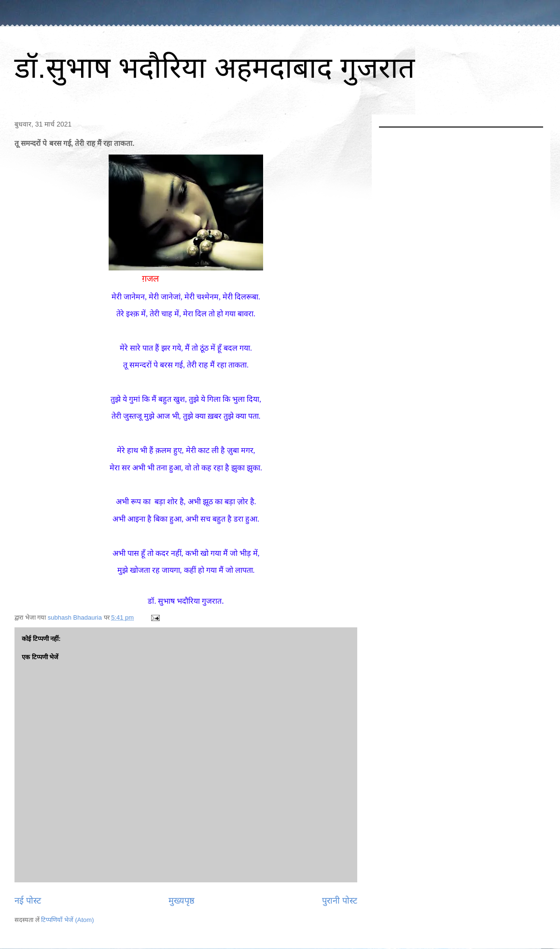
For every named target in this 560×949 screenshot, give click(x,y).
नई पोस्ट (28, 901)
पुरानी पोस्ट (340, 901)
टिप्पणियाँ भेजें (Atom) (67, 920)
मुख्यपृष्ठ (182, 901)
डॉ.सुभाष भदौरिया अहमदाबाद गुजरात (215, 68)
